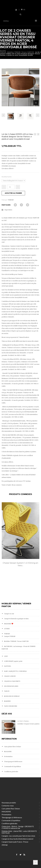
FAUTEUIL (7, 666)
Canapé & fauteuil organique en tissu (16, 619)
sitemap (5, 845)
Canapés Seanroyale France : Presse (15, 842)
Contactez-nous (8, 806)
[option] (20, 537)
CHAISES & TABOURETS (12, 681)
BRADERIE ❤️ (8, 624)
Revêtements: (7, 177)
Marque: (5, 200)
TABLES (7, 691)
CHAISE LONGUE (10, 676)
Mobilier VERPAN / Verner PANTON (16, 641)
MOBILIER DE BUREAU (12, 696)
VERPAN (7, 634)
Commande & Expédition (12, 767)
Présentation (8, 756)
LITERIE (7, 629)
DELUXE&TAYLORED (11, 686)
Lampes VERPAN (10, 636)
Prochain (38, 115)
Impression (8, 210)
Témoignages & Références (13, 762)
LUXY (6, 656)
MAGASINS (8, 752)
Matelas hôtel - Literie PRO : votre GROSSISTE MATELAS (19, 832)
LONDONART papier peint (13, 661)
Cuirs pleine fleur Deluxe (12, 747)
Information (9, 739)
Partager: (6, 205)
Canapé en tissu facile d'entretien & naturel (17, 839)
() (24, 9)
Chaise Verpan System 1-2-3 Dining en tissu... (20, 564)
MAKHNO (7, 701)
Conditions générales (11, 772)
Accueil (3, 51)
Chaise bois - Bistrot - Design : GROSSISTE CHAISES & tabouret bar (18, 827)
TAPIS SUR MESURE (10, 706)
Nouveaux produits (9, 803)
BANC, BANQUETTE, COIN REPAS (15, 671)
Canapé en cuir (9, 614)
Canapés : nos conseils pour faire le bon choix (18, 836)
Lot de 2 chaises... (24, 721)
